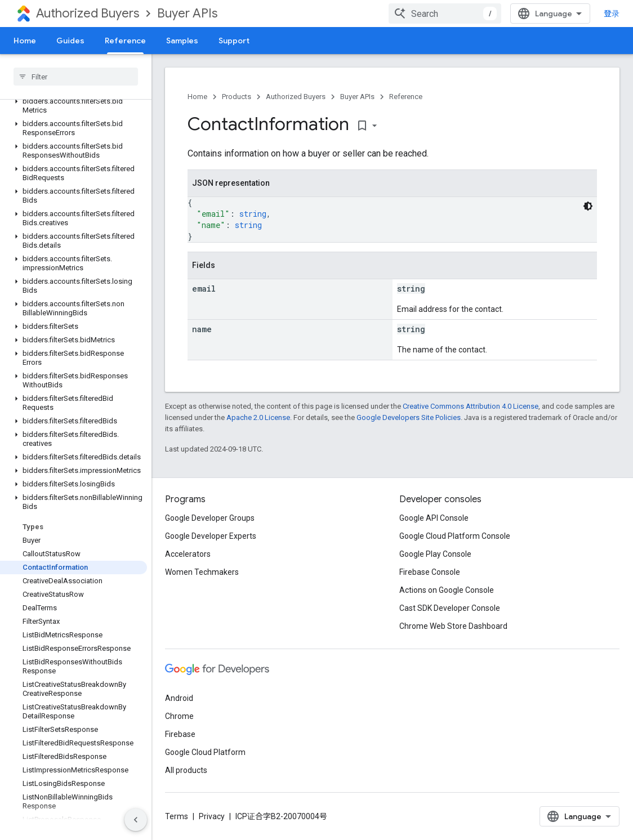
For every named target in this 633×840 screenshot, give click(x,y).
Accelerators (188, 554)
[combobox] (445, 14)
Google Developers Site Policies (409, 417)
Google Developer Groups (210, 518)
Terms (177, 816)
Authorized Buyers (88, 13)
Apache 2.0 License (258, 417)
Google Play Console (435, 554)
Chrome (179, 716)
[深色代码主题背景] (588, 206)
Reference (406, 97)
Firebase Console (430, 572)
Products (237, 97)
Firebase (180, 734)
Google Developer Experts (211, 536)
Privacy (212, 816)
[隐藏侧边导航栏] (136, 820)
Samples (182, 41)
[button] (73, 106)
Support (234, 41)
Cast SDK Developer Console (450, 608)
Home (25, 41)
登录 (612, 14)
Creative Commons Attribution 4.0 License (471, 406)
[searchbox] (76, 77)
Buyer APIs (187, 13)
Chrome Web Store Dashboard (453, 626)
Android (179, 698)
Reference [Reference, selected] (125, 41)
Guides (70, 41)
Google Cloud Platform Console (455, 536)
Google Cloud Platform (205, 752)
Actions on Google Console (447, 590)
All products (186, 770)
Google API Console (434, 518)
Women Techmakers (202, 572)
